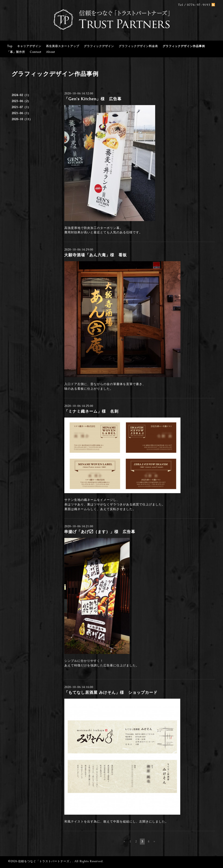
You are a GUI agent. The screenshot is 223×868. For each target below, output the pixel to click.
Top (10, 46)
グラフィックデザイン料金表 (138, 46)
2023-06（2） (21, 101)
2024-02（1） (21, 95)
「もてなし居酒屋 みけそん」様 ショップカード (111, 692)
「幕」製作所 (16, 52)
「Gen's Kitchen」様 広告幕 (93, 99)
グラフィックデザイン (99, 46)
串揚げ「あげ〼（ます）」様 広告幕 (100, 532)
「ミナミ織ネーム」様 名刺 (91, 411)
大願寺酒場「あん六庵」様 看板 (95, 255)
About (51, 52)
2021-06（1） (21, 113)
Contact (36, 52)
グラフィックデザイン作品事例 (184, 46)
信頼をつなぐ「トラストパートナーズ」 (45, 861)
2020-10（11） (22, 119)
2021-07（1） (21, 107)
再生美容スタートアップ (63, 46)
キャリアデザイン (29, 46)
